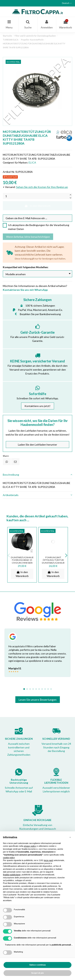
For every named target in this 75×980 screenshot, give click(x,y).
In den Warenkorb (38, 206)
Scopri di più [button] (37, 973)
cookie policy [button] (9, 858)
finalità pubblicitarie (12, 875)
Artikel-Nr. (9, 172)
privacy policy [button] (30, 846)
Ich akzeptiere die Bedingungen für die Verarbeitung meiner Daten (39, 227)
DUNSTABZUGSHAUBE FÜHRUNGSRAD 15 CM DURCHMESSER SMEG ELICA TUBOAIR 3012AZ (23, 563)
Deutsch (67, 3)
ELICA (32, 162)
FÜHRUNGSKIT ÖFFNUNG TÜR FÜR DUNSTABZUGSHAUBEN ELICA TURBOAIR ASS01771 (55, 563)
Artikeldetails (37, 495)
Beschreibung (37, 475)
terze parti (49, 860)
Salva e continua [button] (37, 965)
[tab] (37, 475)
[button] (70, 837)
